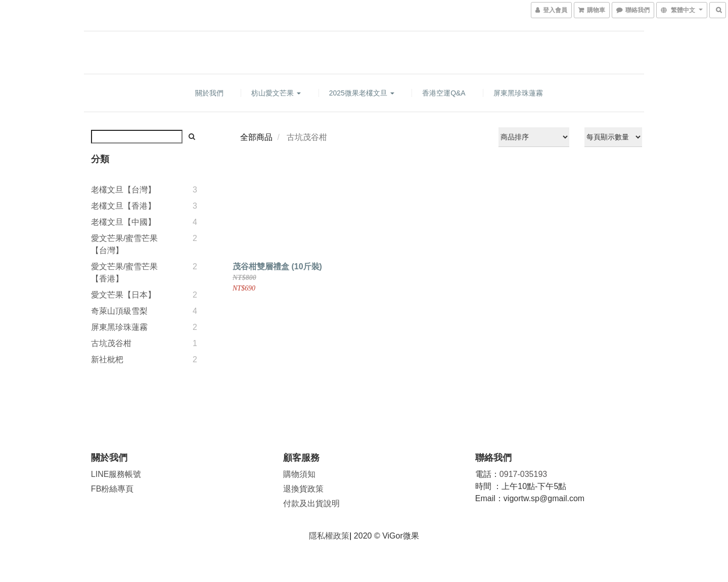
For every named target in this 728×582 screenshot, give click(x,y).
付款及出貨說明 (311, 503)
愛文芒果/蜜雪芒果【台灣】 (124, 244)
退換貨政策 (303, 489)
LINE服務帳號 (116, 474)
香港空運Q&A (444, 93)
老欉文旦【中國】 (123, 222)
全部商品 (256, 137)
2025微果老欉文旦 (362, 93)
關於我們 (209, 93)
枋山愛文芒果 (276, 93)
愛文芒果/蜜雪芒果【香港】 (124, 273)
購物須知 (299, 474)
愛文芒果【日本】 (123, 295)
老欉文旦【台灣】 (123, 190)
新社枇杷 (107, 359)
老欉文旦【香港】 (123, 206)
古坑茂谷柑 (111, 343)
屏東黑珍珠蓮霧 (518, 93)
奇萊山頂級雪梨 (119, 311)
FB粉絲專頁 (112, 489)
